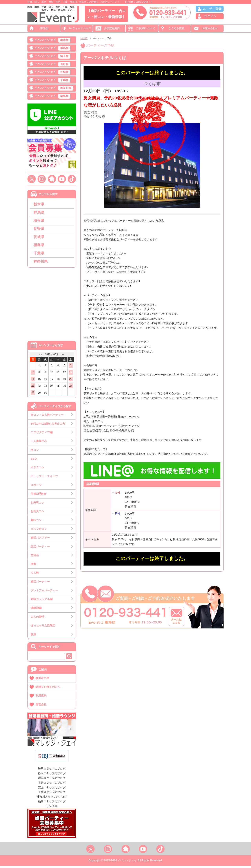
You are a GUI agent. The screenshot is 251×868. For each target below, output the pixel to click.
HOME (84, 38)
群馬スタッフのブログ (52, 780)
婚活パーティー (40, 584)
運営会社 (41, 706)
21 (33, 388)
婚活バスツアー (40, 540)
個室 (33, 566)
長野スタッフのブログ (52, 785)
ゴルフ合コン (39, 531)
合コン (35, 452)
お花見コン (37, 514)
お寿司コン (37, 505)
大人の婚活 (37, 619)
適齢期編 (36, 610)
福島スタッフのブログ (52, 804)
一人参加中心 (39, 443)
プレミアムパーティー (44, 593)
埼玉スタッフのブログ (52, 771)
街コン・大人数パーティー (47, 417)
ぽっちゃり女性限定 (43, 628)
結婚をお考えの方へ (48, 689)
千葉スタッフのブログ (52, 794)
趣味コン (36, 522)
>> (63, 357)
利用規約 (41, 698)
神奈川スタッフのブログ (52, 799)
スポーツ (36, 487)
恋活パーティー (40, 549)
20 (71, 381)
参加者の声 (42, 680)
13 (71, 374)
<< (41, 357)
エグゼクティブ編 (42, 434)
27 (71, 388)
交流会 (35, 557)
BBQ (34, 461)
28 (33, 395)
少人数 (35, 575)
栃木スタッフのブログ (52, 775)
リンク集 (52, 808)
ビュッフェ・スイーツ (44, 478)
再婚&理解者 (38, 496)
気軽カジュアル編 (42, 601)
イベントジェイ (52, 40)
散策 (33, 636)
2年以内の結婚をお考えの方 (48, 426)
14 (33, 381)
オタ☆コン (37, 470)
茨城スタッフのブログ (52, 790)
